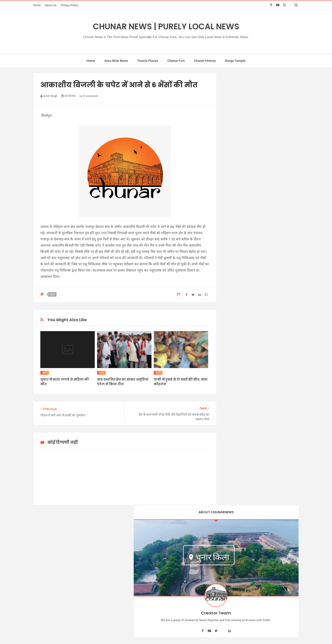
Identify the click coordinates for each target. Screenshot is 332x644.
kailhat (231, 390)
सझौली (231, 329)
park (230, 417)
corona (232, 362)
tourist (231, 455)
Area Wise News (116, 61)
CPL (230, 368)
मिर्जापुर (231, 313)
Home (37, 5)
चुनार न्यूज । (234, 258)
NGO (230, 411)
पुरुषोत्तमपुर (234, 302)
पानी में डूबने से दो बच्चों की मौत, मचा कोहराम (181, 382)
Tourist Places (148, 61)
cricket (231, 373)
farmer (231, 378)
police (231, 433)
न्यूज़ (229, 296)
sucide (231, 450)
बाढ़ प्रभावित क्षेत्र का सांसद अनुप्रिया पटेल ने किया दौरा (123, 382)
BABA (233, 632)
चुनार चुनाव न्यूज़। (237, 241)
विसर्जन (231, 324)
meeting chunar (238, 401)
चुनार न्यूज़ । (234, 263)
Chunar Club (206, 632)
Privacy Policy (70, 5)
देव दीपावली (234, 291)
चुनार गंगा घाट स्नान (239, 236)
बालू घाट (232, 307)
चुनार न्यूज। (233, 269)
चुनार (52, 294)
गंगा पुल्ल (232, 225)
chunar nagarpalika (240, 357)
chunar (232, 346)
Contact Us (192, 600)
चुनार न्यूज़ (233, 252)
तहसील (231, 285)
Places (231, 423)
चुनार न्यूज (233, 247)
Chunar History (205, 61)
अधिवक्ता (233, 208)
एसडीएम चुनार (235, 214)
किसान (231, 219)
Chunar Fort (176, 61)
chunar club (235, 351)
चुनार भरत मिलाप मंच (240, 280)
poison (231, 428)
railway (232, 444)
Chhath (232, 340)
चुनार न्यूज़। (233, 274)
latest (230, 395)
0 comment (89, 96)
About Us (51, 5)
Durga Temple (235, 61)
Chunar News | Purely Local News (166, 27)
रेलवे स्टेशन (233, 318)
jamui (230, 384)
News (231, 406)
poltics (231, 439)
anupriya (233, 335)
